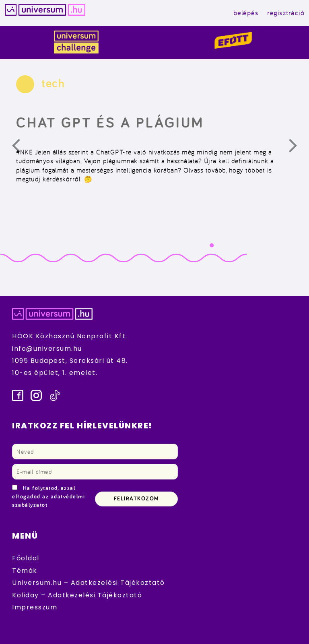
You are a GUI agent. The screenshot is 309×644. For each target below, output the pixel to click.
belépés (246, 13)
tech (53, 84)
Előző (21, 148)
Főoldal (26, 558)
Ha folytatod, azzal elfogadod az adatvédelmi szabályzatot (48, 497)
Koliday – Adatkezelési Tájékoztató (77, 595)
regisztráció (286, 13)
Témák (25, 571)
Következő (298, 148)
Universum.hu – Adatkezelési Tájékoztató (89, 583)
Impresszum (35, 607)
